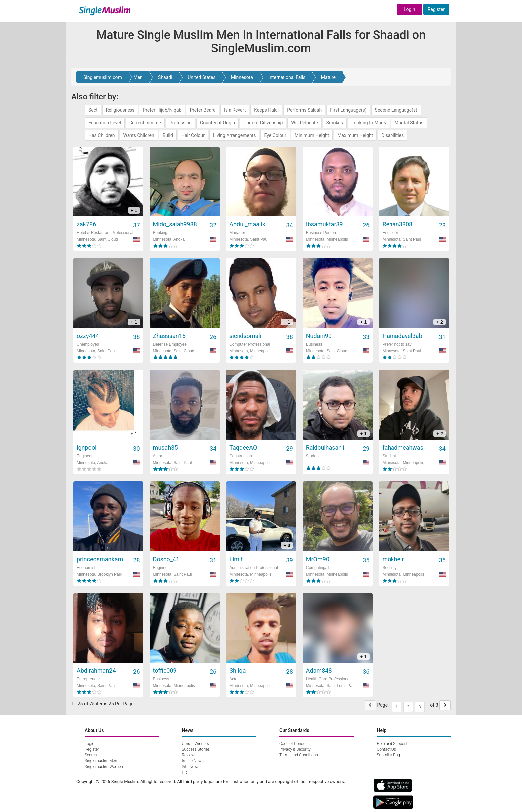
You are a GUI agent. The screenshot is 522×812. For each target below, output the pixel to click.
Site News (191, 767)
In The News (193, 761)
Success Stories (196, 749)
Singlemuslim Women (104, 767)
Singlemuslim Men (101, 761)
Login (410, 9)
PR (185, 772)
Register (436, 9)
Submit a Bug (389, 755)
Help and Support (392, 744)
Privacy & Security (295, 749)
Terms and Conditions (299, 755)
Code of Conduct (294, 744)
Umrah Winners (196, 744)
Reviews (189, 755)
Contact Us (387, 749)
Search (91, 755)
